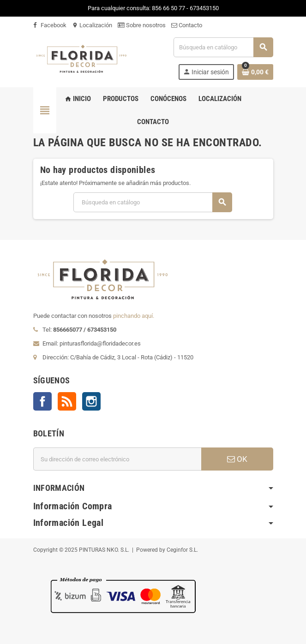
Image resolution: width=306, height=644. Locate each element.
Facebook (50, 25)
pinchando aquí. (134, 316)
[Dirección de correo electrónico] (117, 459)
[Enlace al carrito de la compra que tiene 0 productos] (255, 72)
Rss (67, 401)
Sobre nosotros (142, 25)
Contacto (187, 25)
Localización (92, 25)
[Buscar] (223, 47)
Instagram (91, 401)
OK (237, 459)
